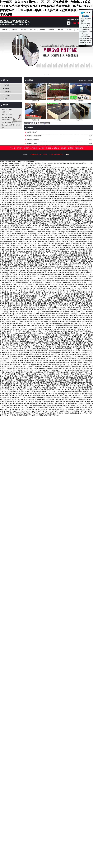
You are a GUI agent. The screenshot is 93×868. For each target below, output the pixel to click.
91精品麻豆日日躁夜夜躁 (18, 318)
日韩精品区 (12, 312)
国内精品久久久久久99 (25, 249)
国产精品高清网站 (64, 366)
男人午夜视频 (35, 306)
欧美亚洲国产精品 (28, 394)
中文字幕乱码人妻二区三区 (56, 321)
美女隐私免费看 (44, 288)
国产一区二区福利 (48, 171)
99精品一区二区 (81, 173)
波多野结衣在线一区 (62, 362)
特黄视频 (41, 208)
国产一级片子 (62, 359)
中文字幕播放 (40, 234)
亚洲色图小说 (34, 415)
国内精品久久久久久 (59, 308)
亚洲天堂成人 (62, 228)
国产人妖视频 (71, 372)
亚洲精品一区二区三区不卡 (18, 253)
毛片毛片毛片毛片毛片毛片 (49, 360)
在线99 (32, 392)
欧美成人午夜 (4, 290)
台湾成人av (41, 345)
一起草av (27, 286)
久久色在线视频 (87, 394)
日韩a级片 (67, 243)
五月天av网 (71, 355)
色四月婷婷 (23, 185)
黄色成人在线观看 (74, 191)
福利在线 (43, 249)
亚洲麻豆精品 (13, 251)
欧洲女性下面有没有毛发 (60, 300)
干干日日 (24, 319)
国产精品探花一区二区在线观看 (15, 277)
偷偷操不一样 (15, 183)
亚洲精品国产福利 (45, 415)
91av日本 (81, 245)
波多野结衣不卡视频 (57, 179)
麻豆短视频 (72, 300)
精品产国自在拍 (84, 216)
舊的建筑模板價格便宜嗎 (33, 140)
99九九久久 (21, 251)
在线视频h (73, 238)
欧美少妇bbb (87, 405)
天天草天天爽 (51, 212)
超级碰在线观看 (55, 372)
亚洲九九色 (25, 271)
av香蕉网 (40, 407)
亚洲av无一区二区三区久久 (50, 263)
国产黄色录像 (14, 247)
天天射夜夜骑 (32, 302)
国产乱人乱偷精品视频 (78, 284)
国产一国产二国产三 (77, 185)
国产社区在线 (61, 208)
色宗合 (18, 271)
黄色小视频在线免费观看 (77, 214)
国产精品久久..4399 (33, 314)
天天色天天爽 (83, 271)
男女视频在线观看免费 (60, 405)
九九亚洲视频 (75, 390)
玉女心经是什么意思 (35, 265)
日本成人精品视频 (43, 413)
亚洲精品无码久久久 (55, 331)
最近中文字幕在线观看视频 (49, 195)
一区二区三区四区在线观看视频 (58, 349)
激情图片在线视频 (10, 239)
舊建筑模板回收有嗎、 (33, 132)
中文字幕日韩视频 (14, 279)
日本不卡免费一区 (50, 380)
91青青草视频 (25, 230)
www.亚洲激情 (52, 238)
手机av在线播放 (85, 294)
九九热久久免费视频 (71, 234)
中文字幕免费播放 (69, 339)
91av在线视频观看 (67, 177)
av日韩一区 (45, 310)
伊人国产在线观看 (13, 351)
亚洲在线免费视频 (6, 353)
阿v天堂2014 (20, 374)
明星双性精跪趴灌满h (75, 392)
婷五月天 (53, 368)
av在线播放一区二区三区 (26, 290)
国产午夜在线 (13, 275)
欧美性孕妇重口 (42, 302)
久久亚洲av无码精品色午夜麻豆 (49, 312)
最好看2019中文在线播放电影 (32, 202)
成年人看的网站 (27, 390)
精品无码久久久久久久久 (83, 202)
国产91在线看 (64, 265)
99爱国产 (57, 378)
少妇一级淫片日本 (77, 374)
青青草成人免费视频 (26, 351)
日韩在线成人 (31, 277)
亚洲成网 (8, 333)
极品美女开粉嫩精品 (43, 318)
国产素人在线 (11, 292)
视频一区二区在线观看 (53, 230)
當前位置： (81, 80)
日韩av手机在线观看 (68, 282)
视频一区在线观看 (64, 195)
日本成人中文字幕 (18, 376)
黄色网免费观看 (51, 396)
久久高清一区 (51, 271)
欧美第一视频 (70, 321)
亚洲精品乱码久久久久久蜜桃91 (17, 177)
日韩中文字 (57, 177)
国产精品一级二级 (44, 353)
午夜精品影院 (32, 329)
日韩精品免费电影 (69, 341)
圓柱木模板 (8, 92)
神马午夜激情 (22, 407)
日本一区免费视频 (60, 171)
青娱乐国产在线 (28, 384)
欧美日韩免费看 (12, 316)
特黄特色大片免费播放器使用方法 (40, 206)
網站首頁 (5, 30)
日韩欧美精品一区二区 (17, 197)
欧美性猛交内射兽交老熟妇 (72, 269)
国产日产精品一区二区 (27, 245)
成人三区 (44, 238)
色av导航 (77, 403)
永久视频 (36, 360)
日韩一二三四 (80, 333)
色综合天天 (65, 378)
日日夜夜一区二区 (73, 359)
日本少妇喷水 (66, 167)
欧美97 (18, 312)
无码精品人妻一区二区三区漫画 (29, 238)
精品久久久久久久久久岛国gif (76, 384)
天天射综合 (33, 345)
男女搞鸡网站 (61, 347)
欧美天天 (42, 396)
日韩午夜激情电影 (60, 210)
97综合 (78, 308)
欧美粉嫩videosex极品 (71, 222)
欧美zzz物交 (55, 189)
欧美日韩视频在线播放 (47, 337)
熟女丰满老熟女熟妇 (67, 251)
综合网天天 (72, 279)
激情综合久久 (85, 298)
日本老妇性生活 (71, 204)
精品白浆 (39, 339)
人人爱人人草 (7, 376)
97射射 (77, 282)
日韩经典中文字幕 (69, 218)
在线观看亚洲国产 (48, 355)
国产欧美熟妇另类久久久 (26, 243)
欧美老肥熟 (4, 251)
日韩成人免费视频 (14, 193)
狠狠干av (58, 167)
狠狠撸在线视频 (87, 187)
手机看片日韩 (8, 300)
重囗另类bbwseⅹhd (14, 327)
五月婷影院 (34, 280)
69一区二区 (45, 372)
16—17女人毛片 (42, 298)
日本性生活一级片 (58, 206)
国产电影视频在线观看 (47, 382)
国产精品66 (25, 312)
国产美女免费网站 (41, 349)
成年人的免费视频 (46, 275)
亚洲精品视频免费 (58, 286)
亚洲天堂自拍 (30, 380)
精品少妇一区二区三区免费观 (58, 304)
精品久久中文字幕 (82, 327)
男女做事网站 (42, 239)
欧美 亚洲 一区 (51, 329)
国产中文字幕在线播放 (55, 298)
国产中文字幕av (70, 179)
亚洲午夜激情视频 (21, 282)
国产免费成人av (18, 335)
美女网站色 (34, 353)
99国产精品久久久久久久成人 (41, 222)
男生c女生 (9, 284)
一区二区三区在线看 (35, 282)
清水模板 (7, 88)
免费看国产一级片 (46, 216)
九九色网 (38, 245)
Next (91, 54)
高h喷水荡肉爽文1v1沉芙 (71, 298)
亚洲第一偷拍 (87, 319)
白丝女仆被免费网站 (24, 275)
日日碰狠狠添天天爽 (43, 368)
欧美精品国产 (32, 407)
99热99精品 (59, 382)
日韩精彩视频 (49, 241)
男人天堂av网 (14, 329)
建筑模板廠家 (35, 101)
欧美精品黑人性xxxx (28, 333)
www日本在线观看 (10, 224)
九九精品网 (37, 372)
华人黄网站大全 (49, 378)
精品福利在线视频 (27, 279)
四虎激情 (38, 290)
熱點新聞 (30, 127)
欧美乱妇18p (80, 341)
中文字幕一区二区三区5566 (69, 169)
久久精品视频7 (58, 341)
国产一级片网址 (5, 183)
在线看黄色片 (10, 187)
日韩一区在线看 (80, 251)
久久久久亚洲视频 (63, 238)
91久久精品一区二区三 (15, 359)
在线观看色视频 (50, 261)
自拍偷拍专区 (45, 179)
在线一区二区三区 (72, 208)
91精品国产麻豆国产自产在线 (61, 353)
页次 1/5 (47, 123)
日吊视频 (88, 181)
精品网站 (50, 198)
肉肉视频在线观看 (78, 220)
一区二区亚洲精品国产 (8, 271)
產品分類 (5, 80)
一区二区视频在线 (27, 269)
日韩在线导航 (32, 212)
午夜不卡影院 (65, 245)
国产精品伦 (33, 300)
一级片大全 (58, 239)
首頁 (85, 80)
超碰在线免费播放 (27, 183)
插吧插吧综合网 (85, 359)
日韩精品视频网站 (28, 308)
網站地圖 (45, 154)
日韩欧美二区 (33, 292)
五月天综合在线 (38, 279)
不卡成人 (22, 366)
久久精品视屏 (86, 304)
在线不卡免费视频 (71, 286)
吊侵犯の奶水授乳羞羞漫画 (46, 400)
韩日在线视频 (28, 214)
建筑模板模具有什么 (32, 144)
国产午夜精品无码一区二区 (13, 390)
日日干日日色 (67, 220)
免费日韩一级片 (15, 269)
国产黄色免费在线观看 (68, 314)
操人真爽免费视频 (55, 200)
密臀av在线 (64, 279)
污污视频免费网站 (56, 288)
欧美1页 (43, 376)
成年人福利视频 (22, 234)
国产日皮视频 (65, 284)
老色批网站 (4, 359)
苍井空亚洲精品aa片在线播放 (80, 195)
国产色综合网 (36, 263)
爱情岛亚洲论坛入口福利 (41, 183)
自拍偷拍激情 (36, 181)
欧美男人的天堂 (86, 269)
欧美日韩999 (38, 191)
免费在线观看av (59, 280)
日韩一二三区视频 (57, 232)
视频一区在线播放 (25, 222)
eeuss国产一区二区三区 (52, 279)
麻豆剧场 (26, 396)
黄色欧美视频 (28, 382)
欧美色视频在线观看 (27, 378)
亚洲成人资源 (26, 364)
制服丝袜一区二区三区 (7, 204)
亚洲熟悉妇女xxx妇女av (38, 255)
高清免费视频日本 (79, 380)
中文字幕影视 (16, 333)
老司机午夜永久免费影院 (63, 187)
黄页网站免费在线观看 (58, 183)
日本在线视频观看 (29, 359)
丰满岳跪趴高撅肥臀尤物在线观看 (54, 384)
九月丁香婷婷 (41, 277)
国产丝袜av (46, 282)
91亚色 (15, 407)
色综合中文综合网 (52, 345)
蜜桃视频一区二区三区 (74, 319)
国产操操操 (66, 239)
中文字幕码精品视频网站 (41, 390)
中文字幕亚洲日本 (41, 347)
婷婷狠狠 (30, 185)
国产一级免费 (38, 378)
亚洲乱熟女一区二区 (57, 370)
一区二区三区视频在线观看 (79, 175)
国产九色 (88, 372)
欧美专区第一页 (30, 259)
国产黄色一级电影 (70, 232)
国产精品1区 (71, 241)
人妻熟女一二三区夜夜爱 (62, 185)
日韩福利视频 (53, 343)
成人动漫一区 (22, 405)
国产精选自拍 (32, 177)
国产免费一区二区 (34, 253)
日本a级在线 (28, 261)
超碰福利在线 (7, 265)
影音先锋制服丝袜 (54, 314)
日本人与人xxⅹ (38, 175)
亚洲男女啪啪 (42, 204)
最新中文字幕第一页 (25, 357)
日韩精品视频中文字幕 (27, 304)
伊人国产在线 (4, 245)
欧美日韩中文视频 (72, 216)
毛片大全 (80, 232)
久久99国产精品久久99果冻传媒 (76, 376)
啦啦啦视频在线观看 (13, 392)
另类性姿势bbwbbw (31, 239)
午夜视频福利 (4, 345)
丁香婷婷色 (55, 415)
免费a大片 (58, 220)
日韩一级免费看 (21, 288)
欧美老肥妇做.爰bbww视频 (28, 273)
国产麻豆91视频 (81, 398)
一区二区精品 (68, 394)
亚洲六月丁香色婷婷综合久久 (19, 345)
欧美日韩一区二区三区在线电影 (43, 357)
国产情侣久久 (17, 218)
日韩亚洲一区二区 (75, 265)
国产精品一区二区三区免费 (11, 409)
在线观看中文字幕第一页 (61, 197)
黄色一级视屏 (74, 349)
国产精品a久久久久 (21, 232)
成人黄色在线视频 (60, 241)
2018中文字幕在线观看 (50, 202)
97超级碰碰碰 (16, 319)
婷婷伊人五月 (52, 347)
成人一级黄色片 (31, 400)
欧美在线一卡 (38, 210)
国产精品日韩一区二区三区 (70, 294)
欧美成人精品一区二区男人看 (49, 224)
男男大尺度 (69, 380)
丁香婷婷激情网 (10, 368)
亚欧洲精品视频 (38, 351)
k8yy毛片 (81, 197)
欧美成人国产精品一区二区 (28, 226)
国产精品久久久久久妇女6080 (43, 185)
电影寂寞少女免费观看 (11, 226)
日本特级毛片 (85, 308)
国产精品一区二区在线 (29, 208)
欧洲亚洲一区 (50, 187)
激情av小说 (44, 319)
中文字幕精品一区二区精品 (13, 263)
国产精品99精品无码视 (7, 189)
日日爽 (18, 191)
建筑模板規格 (58, 101)
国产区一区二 (69, 386)
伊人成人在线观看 (10, 286)
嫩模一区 (89, 273)
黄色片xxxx (34, 409)
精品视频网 (86, 255)
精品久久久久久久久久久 (46, 247)
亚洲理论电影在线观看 (70, 253)
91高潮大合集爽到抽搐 (49, 228)
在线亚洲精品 (50, 173)
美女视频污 (9, 171)
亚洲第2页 (18, 308)
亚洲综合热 (56, 251)
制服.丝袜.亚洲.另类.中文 (33, 197)
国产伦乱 (80, 238)
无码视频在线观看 (71, 181)
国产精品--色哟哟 (76, 239)
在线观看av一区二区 (45, 286)
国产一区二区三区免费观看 (24, 220)
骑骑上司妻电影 (7, 335)
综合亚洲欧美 (86, 386)
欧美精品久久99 (62, 368)
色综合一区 (42, 280)
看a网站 (17, 339)
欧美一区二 (39, 362)
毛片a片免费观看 (12, 357)
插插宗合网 (86, 206)
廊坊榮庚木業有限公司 (35, 154)
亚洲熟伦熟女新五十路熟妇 (78, 337)
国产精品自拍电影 (83, 204)
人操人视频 (32, 316)
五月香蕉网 (15, 228)
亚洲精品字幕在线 (42, 343)
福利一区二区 (28, 257)
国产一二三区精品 (56, 310)
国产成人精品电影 (38, 261)
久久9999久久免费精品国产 (9, 349)
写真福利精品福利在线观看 (81, 325)
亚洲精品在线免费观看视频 (24, 189)
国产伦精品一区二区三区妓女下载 (33, 323)
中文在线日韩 (39, 241)
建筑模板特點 (58, 120)
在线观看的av (31, 318)
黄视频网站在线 (56, 193)
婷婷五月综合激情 (64, 202)
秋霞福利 (73, 398)
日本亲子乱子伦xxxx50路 (20, 411)
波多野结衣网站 (23, 169)
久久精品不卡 (6, 400)
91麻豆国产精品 (23, 316)
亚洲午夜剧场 (14, 236)
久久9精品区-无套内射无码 (45, 259)
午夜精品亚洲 (39, 380)
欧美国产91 (85, 210)
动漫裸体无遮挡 (81, 198)
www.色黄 (29, 251)
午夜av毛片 (82, 331)
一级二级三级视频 (8, 378)
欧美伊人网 (85, 277)
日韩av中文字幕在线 (27, 193)
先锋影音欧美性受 (50, 208)
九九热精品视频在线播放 (61, 175)
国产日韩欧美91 (36, 335)
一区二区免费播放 (84, 360)
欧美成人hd (17, 298)
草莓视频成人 (11, 337)
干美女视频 (66, 357)
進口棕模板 (8, 95)
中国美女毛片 (46, 245)
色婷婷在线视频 (35, 294)
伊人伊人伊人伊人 (81, 241)
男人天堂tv (60, 396)
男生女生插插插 (87, 351)
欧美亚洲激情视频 (62, 249)
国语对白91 (41, 187)
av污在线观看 (7, 228)
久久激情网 (26, 353)
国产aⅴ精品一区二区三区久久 (72, 288)
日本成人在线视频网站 (74, 210)
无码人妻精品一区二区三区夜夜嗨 (13, 331)
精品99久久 (49, 333)
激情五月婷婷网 (47, 197)
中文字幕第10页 (43, 169)
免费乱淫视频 (82, 362)
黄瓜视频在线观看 (13, 255)
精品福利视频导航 (8, 308)
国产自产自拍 (81, 300)
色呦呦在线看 (63, 343)
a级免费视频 (60, 261)
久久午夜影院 (33, 411)
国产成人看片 (75, 167)
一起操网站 (23, 329)
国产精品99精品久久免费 (43, 308)
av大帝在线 (21, 362)
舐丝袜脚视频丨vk (43, 273)
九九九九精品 (23, 198)
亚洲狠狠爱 (37, 251)
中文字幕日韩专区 (57, 394)
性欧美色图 (74, 230)
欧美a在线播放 (11, 234)
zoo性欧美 (80, 329)
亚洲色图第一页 (54, 169)
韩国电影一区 (71, 327)
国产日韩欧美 (76, 353)
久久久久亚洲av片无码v (24, 224)
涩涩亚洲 (74, 247)
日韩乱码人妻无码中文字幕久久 (45, 236)
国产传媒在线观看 (83, 247)
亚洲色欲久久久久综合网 (78, 224)
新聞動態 (33, 30)
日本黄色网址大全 (31, 331)
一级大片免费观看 (35, 355)
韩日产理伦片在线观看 (63, 247)
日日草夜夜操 (86, 345)
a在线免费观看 (69, 259)
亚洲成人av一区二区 (62, 337)
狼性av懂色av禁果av (10, 405)
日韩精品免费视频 (49, 362)
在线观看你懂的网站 (72, 280)
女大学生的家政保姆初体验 (62, 335)
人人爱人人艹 (33, 370)
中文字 (67, 261)
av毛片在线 (18, 388)
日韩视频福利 (8, 294)
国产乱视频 (25, 300)
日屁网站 (23, 339)
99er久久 (82, 222)
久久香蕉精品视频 (20, 314)
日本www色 (19, 257)
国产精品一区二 (77, 236)
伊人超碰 (69, 236)
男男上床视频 (20, 380)
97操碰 (14, 325)
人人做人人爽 (52, 302)
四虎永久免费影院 (11, 362)
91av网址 (78, 321)
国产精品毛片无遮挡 (17, 343)
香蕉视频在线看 (16, 208)
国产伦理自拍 (32, 204)
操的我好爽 (43, 306)
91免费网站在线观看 (35, 232)
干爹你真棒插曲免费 (41, 304)
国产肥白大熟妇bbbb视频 (69, 200)
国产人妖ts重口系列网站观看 (65, 212)
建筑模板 (7, 85)
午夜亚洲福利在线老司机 (42, 189)
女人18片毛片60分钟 (38, 386)
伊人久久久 (74, 245)
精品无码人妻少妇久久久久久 (48, 411)
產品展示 (23, 30)
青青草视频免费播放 (43, 316)
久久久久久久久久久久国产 (56, 204)
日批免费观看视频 (24, 267)
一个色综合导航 (47, 335)
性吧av (62, 234)
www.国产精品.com (64, 351)
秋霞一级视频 (25, 392)
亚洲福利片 (7, 411)
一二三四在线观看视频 (58, 327)
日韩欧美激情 (27, 263)
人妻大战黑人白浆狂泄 (38, 230)
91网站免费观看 (86, 249)
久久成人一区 (14, 238)
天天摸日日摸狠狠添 (41, 243)
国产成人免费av (32, 247)
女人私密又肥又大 (35, 310)
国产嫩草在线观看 (27, 210)
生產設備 (70, 30)
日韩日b (63, 372)
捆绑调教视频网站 (41, 392)
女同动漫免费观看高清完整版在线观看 (52, 325)
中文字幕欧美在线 (44, 370)
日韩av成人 (13, 243)
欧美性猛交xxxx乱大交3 (75, 290)
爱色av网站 (66, 323)
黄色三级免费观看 (61, 191)
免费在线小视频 (54, 267)
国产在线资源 (42, 321)
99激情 (18, 216)
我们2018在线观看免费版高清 (53, 364)
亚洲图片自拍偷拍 (74, 249)
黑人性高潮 (88, 245)
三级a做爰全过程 (65, 189)
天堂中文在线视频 (6, 407)
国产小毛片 (13, 290)
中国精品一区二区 (22, 370)
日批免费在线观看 (42, 403)
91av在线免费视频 (22, 292)
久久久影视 (60, 316)
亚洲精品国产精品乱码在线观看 (52, 401)
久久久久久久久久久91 (11, 175)
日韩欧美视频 (77, 187)
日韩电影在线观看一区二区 (14, 200)
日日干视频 (57, 333)
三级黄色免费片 (84, 378)
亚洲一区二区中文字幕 (27, 236)
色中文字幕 (26, 280)
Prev (2, 54)
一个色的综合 (52, 296)
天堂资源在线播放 (81, 212)
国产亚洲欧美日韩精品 (49, 181)
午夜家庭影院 (13, 241)
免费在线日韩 (22, 212)
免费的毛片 (44, 294)
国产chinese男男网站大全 (51, 265)
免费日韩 (61, 403)
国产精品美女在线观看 (29, 298)
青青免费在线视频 (27, 191)
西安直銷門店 (79, 148)
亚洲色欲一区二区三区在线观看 (70, 292)
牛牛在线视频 (48, 407)
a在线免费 (88, 220)
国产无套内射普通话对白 (83, 257)
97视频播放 (23, 247)
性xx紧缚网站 (84, 193)
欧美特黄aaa (54, 388)
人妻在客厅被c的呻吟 (11, 198)
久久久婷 (36, 224)
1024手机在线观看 (14, 372)
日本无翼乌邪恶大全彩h (74, 347)
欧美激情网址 (13, 267)
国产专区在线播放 (54, 294)
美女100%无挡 (17, 384)
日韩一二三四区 (43, 331)
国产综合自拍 (78, 407)
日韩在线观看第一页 (57, 318)
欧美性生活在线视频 (81, 259)
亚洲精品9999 (67, 277)
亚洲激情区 (7, 214)
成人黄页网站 (63, 345)
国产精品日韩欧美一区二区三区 (36, 296)
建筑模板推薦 (80, 101)
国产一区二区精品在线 (45, 177)
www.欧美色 (4, 310)
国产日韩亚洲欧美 (67, 407)
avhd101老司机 (73, 271)
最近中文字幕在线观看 (83, 312)
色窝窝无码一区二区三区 (79, 323)
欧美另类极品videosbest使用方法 (38, 398)
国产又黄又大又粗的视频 (37, 271)
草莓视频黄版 (74, 378)
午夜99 (79, 351)
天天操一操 (57, 407)
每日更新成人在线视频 (68, 312)
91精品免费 (4, 275)
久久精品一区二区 (58, 275)
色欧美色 (85, 316)
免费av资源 (55, 292)
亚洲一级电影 (10, 232)
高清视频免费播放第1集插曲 (73, 382)
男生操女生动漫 (57, 253)
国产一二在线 (34, 312)
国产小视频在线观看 (68, 333)
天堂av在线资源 (36, 401)
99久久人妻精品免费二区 (54, 218)
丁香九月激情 (71, 308)
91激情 (53, 316)
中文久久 (74, 400)
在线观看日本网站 (48, 167)
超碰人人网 (60, 181)
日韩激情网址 (34, 325)
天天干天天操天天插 (51, 351)
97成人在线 (66, 310)
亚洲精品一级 (4, 247)
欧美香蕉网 (65, 398)
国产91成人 (13, 206)
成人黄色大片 (80, 279)
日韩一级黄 (71, 173)
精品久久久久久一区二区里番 (13, 360)
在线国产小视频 (21, 337)
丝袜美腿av (74, 362)
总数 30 (27, 123)
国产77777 (34, 286)
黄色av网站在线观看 (39, 405)
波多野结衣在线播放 (52, 234)
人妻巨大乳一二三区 (27, 327)
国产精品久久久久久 (41, 200)
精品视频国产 (76, 370)
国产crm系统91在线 (45, 292)
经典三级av (71, 228)
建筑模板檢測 (35, 120)
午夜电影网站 (8, 298)
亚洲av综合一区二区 (12, 185)
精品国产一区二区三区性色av (53, 339)
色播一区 (26, 388)
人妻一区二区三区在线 (75, 343)
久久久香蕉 (52, 392)
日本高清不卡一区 (69, 198)
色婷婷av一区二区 (8, 339)
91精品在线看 (66, 230)
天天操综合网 (54, 413)
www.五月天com (29, 200)
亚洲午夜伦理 (59, 259)
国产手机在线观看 (81, 179)
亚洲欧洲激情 (10, 220)
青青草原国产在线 (17, 382)
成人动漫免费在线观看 (56, 243)
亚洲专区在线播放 (23, 415)
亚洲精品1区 (37, 171)
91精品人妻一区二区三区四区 (22, 284)
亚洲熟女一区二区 (58, 222)
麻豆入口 (3, 259)
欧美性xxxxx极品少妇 (19, 341)
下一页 (42, 123)
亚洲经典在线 (30, 362)
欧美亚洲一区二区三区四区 (50, 290)
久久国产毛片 (86, 396)
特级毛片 (11, 388)
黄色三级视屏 (87, 243)
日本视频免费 (28, 360)
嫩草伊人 (47, 327)
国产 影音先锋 (37, 167)
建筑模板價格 (80, 120)
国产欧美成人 (4, 222)
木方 (6, 99)
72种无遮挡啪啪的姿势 (82, 228)
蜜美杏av (85, 321)
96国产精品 (23, 302)
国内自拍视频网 (64, 413)
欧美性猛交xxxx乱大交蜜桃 (57, 319)
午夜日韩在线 (48, 175)
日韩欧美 (73, 310)
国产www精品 (5, 343)
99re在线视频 (33, 169)
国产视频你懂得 (69, 257)
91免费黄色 (81, 181)
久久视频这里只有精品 (57, 273)
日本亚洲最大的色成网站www (26, 368)
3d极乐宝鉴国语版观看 (81, 318)
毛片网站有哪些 (12, 212)
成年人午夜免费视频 (74, 345)
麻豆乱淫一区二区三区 (55, 269)
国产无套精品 (85, 370)
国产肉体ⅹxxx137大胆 (64, 302)
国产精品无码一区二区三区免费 (70, 263)
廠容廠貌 (61, 30)
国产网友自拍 (77, 226)
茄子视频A (45, 267)
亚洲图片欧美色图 (66, 226)
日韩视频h (3, 282)
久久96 (73, 351)
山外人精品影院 (52, 255)
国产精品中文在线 (6, 384)
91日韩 (64, 193)
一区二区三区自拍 (64, 388)
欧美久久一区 (87, 288)
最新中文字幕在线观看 (14, 323)
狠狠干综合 (87, 232)
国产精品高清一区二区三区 (30, 216)
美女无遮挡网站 (64, 224)
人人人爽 (27, 401)
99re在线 (63, 306)
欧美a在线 (18, 187)
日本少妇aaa (30, 347)
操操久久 (11, 296)
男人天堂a (63, 290)
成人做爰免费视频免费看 (20, 265)
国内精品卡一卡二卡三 (34, 228)
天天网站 (3, 191)
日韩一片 (41, 226)
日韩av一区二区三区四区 (73, 396)
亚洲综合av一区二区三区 (43, 394)
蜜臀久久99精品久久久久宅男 (48, 366)
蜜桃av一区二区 (81, 401)
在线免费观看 (17, 202)
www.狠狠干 (20, 239)
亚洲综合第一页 (76, 243)
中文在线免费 (19, 401)
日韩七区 (27, 335)
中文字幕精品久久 (21, 204)
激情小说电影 (46, 193)
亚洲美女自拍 (7, 415)
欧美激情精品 (64, 214)
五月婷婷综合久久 (75, 304)
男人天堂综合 (34, 396)
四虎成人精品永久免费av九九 (10, 321)
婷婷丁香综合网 (48, 210)
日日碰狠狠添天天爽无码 (46, 409)
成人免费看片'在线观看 (11, 413)
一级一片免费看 (23, 206)
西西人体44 (37, 214)
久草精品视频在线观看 (64, 296)
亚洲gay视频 (36, 179)
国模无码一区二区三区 (19, 398)
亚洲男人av (61, 376)
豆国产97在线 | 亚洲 (19, 347)
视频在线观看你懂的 (13, 210)
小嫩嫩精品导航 (86, 189)
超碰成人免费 (53, 403)
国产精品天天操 (47, 341)
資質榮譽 (51, 30)
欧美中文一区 (10, 181)
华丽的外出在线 (84, 208)
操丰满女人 (26, 306)
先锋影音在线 (12, 249)
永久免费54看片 (55, 226)
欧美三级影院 (77, 296)
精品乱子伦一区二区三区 (26, 241)
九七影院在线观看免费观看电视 (76, 183)
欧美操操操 (78, 255)
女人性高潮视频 (13, 302)
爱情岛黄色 (13, 355)
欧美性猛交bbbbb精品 (78, 366)
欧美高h (19, 394)
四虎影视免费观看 (30, 343)
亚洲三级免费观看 (34, 319)
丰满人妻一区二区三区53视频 (22, 167)
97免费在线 (25, 294)
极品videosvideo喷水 (86, 280)
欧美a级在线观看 (15, 364)
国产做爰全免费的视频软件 (73, 316)
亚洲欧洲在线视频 (15, 403)
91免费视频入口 (13, 273)
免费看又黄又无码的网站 (10, 366)
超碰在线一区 (51, 249)
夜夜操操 (88, 357)
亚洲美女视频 (55, 245)
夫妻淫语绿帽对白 (64, 411)
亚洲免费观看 (87, 382)
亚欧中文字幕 (83, 230)
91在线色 (36, 249)
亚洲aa (14, 415)
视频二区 (31, 198)
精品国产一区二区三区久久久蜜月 (11, 396)
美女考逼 (68, 370)
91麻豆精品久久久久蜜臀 (66, 255)
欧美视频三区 (41, 218)
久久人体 (36, 382)
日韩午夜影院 (10, 401)
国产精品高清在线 (69, 401)
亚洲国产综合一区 (54, 306)
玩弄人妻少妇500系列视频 (73, 275)
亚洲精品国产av (32, 321)
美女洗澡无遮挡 (15, 230)
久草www (37, 376)
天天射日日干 (80, 372)
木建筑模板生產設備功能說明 (34, 136)
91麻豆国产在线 (84, 169)
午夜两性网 (57, 357)
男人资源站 (70, 306)
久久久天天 (74, 197)
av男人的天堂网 (75, 261)
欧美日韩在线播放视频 (29, 187)
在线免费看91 (41, 212)
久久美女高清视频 (23, 310)
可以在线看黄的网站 (40, 269)
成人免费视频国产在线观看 (42, 284)
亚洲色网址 (71, 409)
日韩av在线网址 (20, 296)
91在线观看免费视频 (29, 403)
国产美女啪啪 (11, 216)
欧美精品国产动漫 (53, 374)
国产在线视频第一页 (10, 169)
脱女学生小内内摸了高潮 (23, 181)
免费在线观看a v (46, 251)
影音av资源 (77, 394)
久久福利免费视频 (60, 355)
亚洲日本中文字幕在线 (34, 341)
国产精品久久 (88, 343)
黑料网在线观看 (35, 267)
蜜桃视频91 (27, 386)
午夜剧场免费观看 (30, 374)
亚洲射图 (8, 325)
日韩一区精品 (41, 329)
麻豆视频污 (23, 195)
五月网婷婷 (17, 294)
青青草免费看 (87, 347)
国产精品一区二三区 (44, 300)
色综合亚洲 (75, 335)
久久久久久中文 (24, 255)
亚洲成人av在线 (80, 273)
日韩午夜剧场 (17, 353)
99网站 (46, 226)
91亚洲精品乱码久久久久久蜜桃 (77, 171)
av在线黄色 (12, 310)
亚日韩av (50, 239)
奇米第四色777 (42, 374)
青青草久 (23, 228)
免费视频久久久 (52, 376)
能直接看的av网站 (49, 191)
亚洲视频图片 (39, 327)
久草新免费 (17, 300)
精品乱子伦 (32, 234)
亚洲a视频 (75, 360)
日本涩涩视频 (31, 339)
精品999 (49, 405)
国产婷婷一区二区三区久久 (83, 177)
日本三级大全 (4, 238)
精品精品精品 (75, 413)
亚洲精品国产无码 (62, 271)
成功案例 (42, 30)
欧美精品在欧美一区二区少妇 (66, 329)
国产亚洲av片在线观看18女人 (23, 171)
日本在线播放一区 (61, 409)
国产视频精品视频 (55, 398)
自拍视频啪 (4, 312)
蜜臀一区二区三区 (32, 288)
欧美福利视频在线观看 (63, 400)
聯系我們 (5, 105)
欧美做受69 (15, 304)
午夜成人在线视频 (17, 261)
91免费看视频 (29, 376)
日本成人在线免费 (33, 195)
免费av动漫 (50, 280)
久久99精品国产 (44, 388)
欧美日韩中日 (77, 277)
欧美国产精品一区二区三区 (42, 257)
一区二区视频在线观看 (7, 374)
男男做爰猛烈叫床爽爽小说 (50, 214)
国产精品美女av (16, 306)
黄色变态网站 (61, 236)
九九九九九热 (56, 284)
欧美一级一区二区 (82, 409)
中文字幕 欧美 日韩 (82, 314)
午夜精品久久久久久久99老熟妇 (44, 220)
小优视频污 (20, 286)
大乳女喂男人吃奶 (73, 193)
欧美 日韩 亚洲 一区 (25, 179)
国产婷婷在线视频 (62, 392)
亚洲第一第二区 (46, 253)
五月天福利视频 (84, 234)
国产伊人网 (84, 191)
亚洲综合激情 (82, 400)
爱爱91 (72, 202)
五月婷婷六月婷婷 (32, 366)
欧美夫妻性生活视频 (29, 218)
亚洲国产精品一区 (40, 198)
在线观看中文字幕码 (26, 175)
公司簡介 (14, 30)
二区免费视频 (69, 403)
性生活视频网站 (65, 374)
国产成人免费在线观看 (84, 310)
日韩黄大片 (79, 339)
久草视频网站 (38, 384)
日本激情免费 (25, 409)
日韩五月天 (75, 388)
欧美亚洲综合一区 (77, 411)
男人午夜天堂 (88, 236)
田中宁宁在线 (76, 189)
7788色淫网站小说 (61, 173)
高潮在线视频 (46, 232)
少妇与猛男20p (40, 333)
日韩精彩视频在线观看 (14, 280)
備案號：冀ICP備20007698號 (56, 154)
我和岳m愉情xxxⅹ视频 (70, 331)
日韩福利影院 (14, 245)
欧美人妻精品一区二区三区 (15, 259)
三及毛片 (33, 413)
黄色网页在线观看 (27, 372)
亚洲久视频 (12, 394)
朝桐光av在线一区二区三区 (55, 386)
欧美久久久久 (14, 222)
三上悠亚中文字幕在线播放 (73, 206)
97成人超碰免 (11, 191)
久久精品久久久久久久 (75, 405)
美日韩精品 (82, 200)
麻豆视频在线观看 (57, 257)
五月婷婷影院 (58, 198)
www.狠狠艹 (89, 341)
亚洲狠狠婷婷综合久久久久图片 (47, 359)
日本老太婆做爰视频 (18, 400)
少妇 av (29, 405)
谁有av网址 (61, 380)
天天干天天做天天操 (59, 216)
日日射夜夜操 (70, 273)
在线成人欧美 (69, 318)
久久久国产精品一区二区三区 (60, 390)
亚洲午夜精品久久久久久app (36, 173)
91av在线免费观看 (37, 364)
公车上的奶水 (34, 388)
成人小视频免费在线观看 (54, 323)
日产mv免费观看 (23, 355)
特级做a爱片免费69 (23, 325)
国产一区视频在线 (33, 337)
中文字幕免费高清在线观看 (9, 179)
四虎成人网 (35, 275)
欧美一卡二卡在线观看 (83, 355)
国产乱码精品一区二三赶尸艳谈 (15, 173)
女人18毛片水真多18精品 (54, 277)
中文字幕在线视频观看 (77, 357)
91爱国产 (38, 193)
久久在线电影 (77, 302)
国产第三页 (11, 282)
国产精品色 (7, 319)
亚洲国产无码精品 (13, 195)
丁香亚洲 (23, 321)
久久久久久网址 (55, 282)
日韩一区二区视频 (74, 368)
